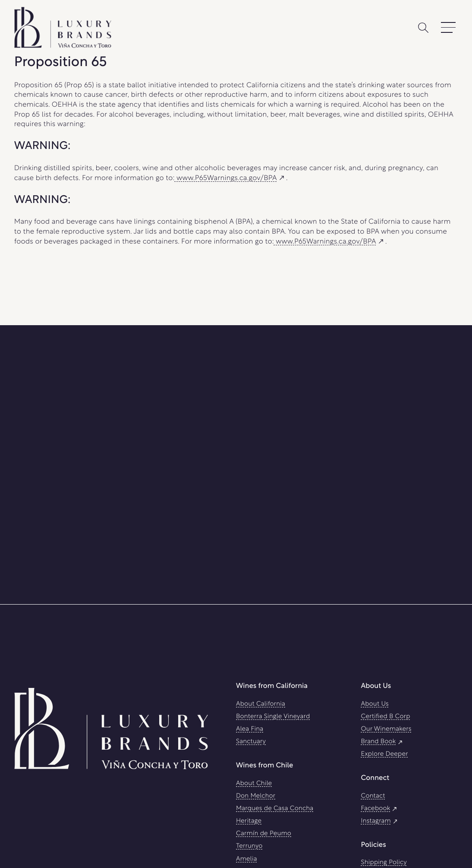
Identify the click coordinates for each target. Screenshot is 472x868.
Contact (373, 796)
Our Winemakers (386, 729)
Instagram (380, 821)
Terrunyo (249, 846)
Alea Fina (250, 729)
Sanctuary (251, 742)
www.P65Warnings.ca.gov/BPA (230, 179)
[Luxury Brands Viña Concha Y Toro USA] (111, 728)
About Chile (254, 784)
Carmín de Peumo (264, 834)
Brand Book (382, 742)
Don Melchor (256, 796)
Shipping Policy (384, 863)
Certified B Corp (385, 717)
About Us (375, 704)
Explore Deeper (384, 754)
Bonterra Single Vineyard (273, 717)
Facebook (379, 809)
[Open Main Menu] (448, 28)
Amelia (247, 859)
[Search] (423, 28)
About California (261, 704)
